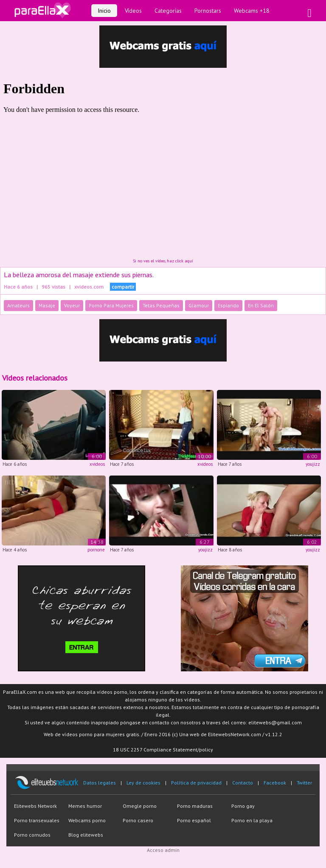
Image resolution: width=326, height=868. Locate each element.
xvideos (97, 464)
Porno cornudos (32, 835)
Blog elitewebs (86, 835)
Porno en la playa (252, 820)
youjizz (313, 464)
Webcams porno (87, 820)
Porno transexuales (37, 820)
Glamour (199, 305)
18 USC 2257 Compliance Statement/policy (163, 750)
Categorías (168, 11)
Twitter (304, 783)
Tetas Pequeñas (161, 305)
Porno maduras (195, 806)
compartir (123, 287)
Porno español (194, 820)
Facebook (275, 783)
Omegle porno (140, 806)
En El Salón (261, 305)
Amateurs (18, 305)
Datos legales (100, 783)
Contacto (243, 783)
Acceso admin (163, 850)
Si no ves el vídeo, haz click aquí (163, 261)
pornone (96, 550)
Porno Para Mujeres (111, 305)
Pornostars (208, 11)
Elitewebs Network (35, 806)
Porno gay (243, 806)
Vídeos (133, 11)
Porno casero (138, 820)
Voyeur (72, 305)
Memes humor (85, 806)
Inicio (104, 11)
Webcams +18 (252, 11)
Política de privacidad (196, 783)
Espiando (228, 305)
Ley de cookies (143, 783)
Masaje (47, 305)
